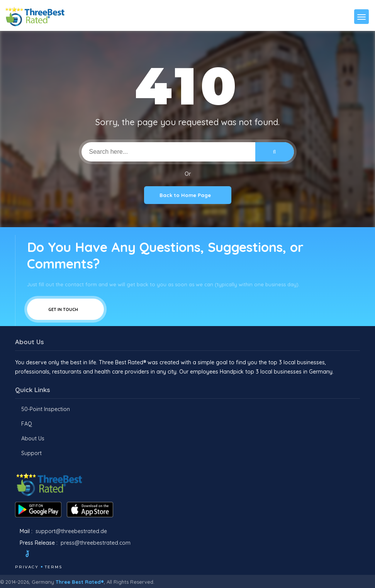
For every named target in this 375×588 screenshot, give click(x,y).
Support (31, 453)
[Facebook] (16, 555)
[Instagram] (53, 555)
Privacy (27, 567)
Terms (53, 567)
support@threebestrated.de (71, 531)
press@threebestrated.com (96, 543)
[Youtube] (64, 555)
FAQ (27, 424)
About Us (33, 438)
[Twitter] (35, 555)
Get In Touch (65, 309)
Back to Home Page (188, 195)
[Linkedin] (74, 555)
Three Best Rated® (80, 582)
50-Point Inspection (46, 409)
